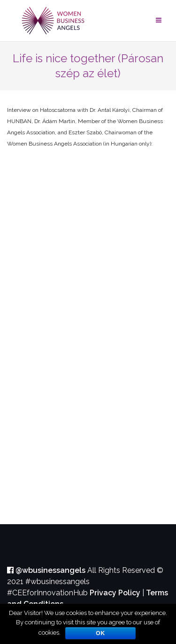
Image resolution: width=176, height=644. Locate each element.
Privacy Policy (115, 593)
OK (100, 633)
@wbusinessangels (46, 570)
